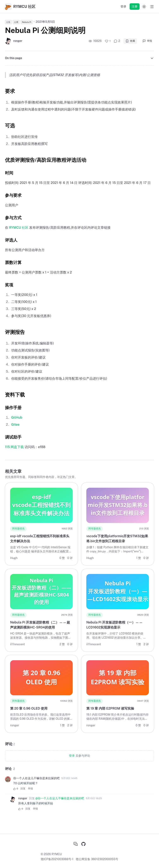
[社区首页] (76, 844)
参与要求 (13, 195)
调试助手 (13, 437)
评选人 (11, 240)
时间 (9, 173)
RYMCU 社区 (19, 228)
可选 (10, 125)
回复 (23, 789)
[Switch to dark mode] (144, 7)
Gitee (15, 425)
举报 (147, 41)
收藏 (130, 41)
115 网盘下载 (14, 447)
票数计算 (13, 263)
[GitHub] (83, 844)
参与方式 (13, 218)
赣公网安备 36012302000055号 (97, 859)
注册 (135, 6)
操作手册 (13, 408)
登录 (123, 6)
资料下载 (15, 395)
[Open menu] (152, 7)
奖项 (9, 285)
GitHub (17, 418)
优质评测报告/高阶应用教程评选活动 (46, 160)
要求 (10, 91)
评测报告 (15, 332)
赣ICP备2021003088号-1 (57, 859)
